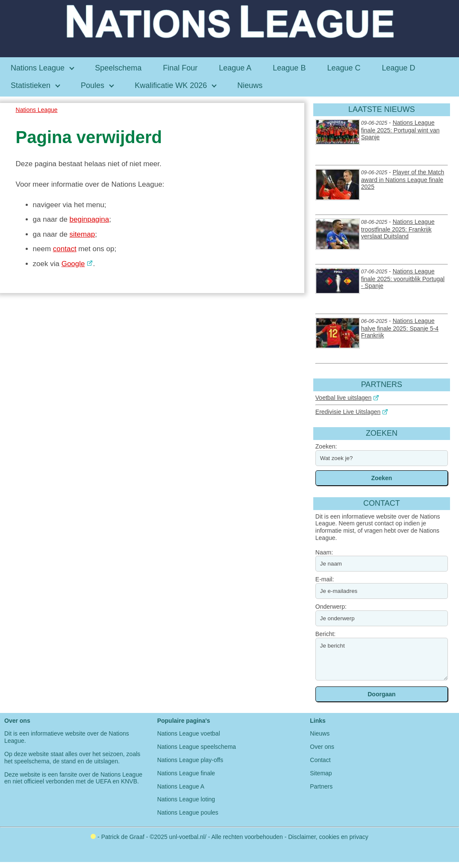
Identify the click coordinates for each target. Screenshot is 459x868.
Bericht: (325, 634)
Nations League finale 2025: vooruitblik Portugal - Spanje (403, 279)
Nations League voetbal (189, 733)
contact (65, 249)
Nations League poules (188, 812)
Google (73, 264)
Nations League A (181, 786)
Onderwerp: (331, 607)
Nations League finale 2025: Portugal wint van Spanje (400, 130)
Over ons (322, 747)
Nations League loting (186, 799)
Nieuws (320, 733)
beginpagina (90, 219)
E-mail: (325, 579)
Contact (320, 760)
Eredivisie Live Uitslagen (348, 412)
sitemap (82, 234)
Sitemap (321, 773)
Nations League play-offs (190, 760)
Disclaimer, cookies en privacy (328, 837)
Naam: (324, 552)
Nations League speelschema (197, 747)
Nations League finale (186, 773)
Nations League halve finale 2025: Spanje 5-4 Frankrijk (400, 328)
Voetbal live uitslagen (344, 398)
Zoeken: (326, 446)
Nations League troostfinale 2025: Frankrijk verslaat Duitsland (398, 229)
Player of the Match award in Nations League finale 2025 (403, 180)
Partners (321, 786)
